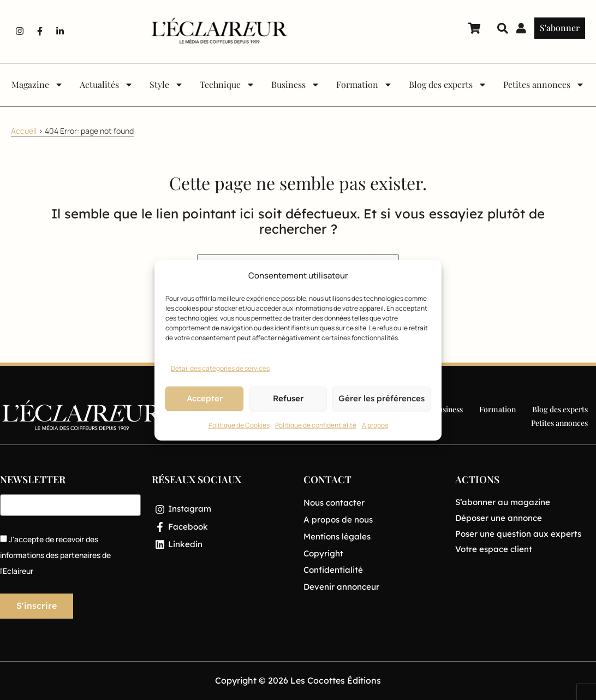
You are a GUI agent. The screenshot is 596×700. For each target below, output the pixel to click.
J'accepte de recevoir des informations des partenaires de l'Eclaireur (55, 555)
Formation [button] (364, 85)
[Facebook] (222, 528)
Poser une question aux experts (521, 533)
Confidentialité (335, 569)
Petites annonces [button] (544, 85)
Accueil (24, 131)
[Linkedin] (222, 547)
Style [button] (166, 85)
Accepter (205, 398)
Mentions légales (339, 536)
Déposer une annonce (501, 518)
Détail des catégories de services (220, 368)
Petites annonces (559, 423)
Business (448, 409)
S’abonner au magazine (505, 502)
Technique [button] (227, 85)
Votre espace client (495, 549)
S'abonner (560, 28)
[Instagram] (222, 509)
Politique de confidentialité (316, 425)
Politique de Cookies (239, 425)
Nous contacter (336, 502)
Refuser (288, 398)
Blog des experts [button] (448, 85)
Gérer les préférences (382, 398)
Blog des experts (560, 409)
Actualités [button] (106, 85)
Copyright (324, 552)
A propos (375, 425)
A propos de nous (340, 519)
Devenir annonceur (344, 585)
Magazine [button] (37, 85)
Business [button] (296, 85)
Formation (497, 409)
